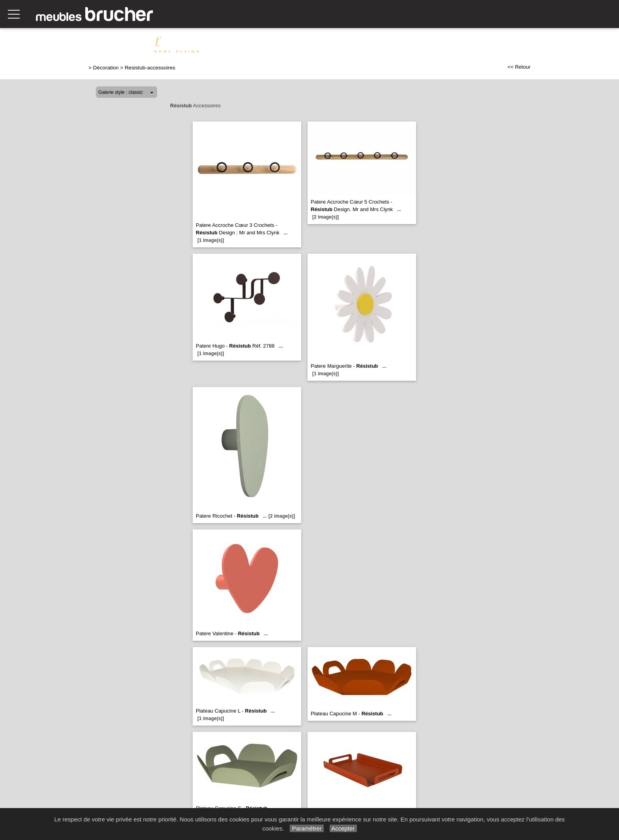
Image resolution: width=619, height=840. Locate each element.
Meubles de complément (386, 42)
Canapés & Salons (248, 42)
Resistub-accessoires (150, 68)
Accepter (343, 828)
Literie (507, 42)
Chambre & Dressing (460, 42)
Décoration (542, 42)
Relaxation (299, 42)
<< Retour (519, 67)
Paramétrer (307, 828)
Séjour (333, 42)
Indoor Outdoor (591, 42)
